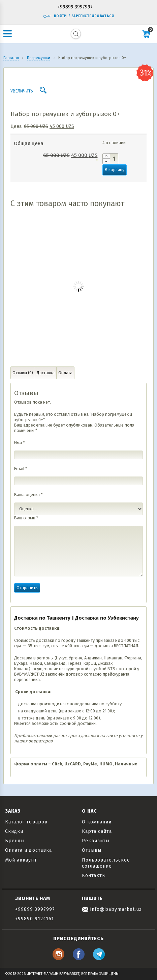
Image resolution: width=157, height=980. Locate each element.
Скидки (14, 831)
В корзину (115, 170)
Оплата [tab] (65, 373)
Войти (55, 16)
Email (21, 469)
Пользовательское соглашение (106, 863)
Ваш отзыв (26, 518)
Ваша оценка (28, 495)
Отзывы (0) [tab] (23, 373)
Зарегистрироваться (93, 16)
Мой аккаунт (21, 860)
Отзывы (92, 850)
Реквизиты (96, 841)
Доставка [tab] (46, 373)
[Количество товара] (110, 159)
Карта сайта (97, 831)
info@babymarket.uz (112, 909)
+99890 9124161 (35, 919)
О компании (97, 822)
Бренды (15, 841)
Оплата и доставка (28, 850)
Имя (20, 443)
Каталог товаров (26, 822)
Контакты (94, 876)
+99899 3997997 (75, 7)
